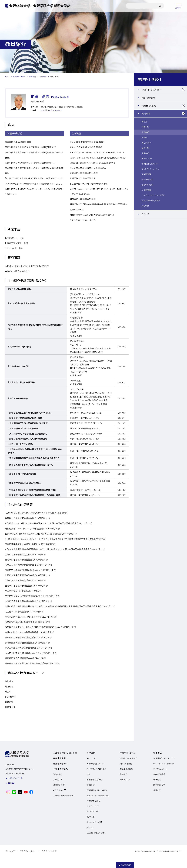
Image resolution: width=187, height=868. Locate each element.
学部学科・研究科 (149, 79)
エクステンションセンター (151, 169)
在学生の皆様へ (60, 758)
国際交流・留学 (159, 785)
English (11, 783)
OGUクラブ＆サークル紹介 (164, 764)
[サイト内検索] (160, 6)
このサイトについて (49, 851)
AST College (58, 790)
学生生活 (158, 753)
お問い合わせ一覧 (15, 778)
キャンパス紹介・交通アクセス (98, 796)
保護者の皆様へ (60, 763)
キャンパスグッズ (93, 822)
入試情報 (64, 753)
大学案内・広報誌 (93, 801)
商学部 (144, 122)
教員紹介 (146, 113)
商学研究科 (146, 174)
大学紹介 (91, 753)
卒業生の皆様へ (60, 769)
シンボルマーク (93, 806)
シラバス (145, 214)
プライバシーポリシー (28, 851)
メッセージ (91, 758)
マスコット (91, 817)
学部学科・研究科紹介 (152, 90)
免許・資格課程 (148, 98)
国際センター (147, 158)
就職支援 (157, 790)
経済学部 (145, 132)
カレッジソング (92, 811)
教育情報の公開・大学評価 (97, 790)
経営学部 (145, 127)
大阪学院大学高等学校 (62, 796)
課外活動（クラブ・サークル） (164, 758)
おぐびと (90, 827)
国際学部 (145, 148)
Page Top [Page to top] (126, 865)
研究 (88, 774)
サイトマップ (10, 851)
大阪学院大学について (95, 764)
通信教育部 (58, 785)
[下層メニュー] (183, 90)
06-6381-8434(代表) (17, 773)
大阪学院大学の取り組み (96, 769)
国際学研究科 (147, 185)
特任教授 (145, 206)
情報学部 (145, 153)
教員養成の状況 (149, 106)
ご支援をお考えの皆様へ (96, 833)
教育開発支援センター (150, 164)
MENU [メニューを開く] (178, 6)
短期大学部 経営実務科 (151, 200)
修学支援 (157, 780)
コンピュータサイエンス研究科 (153, 195)
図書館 (89, 785)
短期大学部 (58, 774)
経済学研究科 (147, 179)
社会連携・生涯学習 (94, 780)
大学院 (56, 780)
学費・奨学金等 (159, 774)
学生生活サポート (160, 769)
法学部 (144, 137)
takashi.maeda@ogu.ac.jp (51, 110)
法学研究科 (146, 190)
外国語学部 (146, 143)
